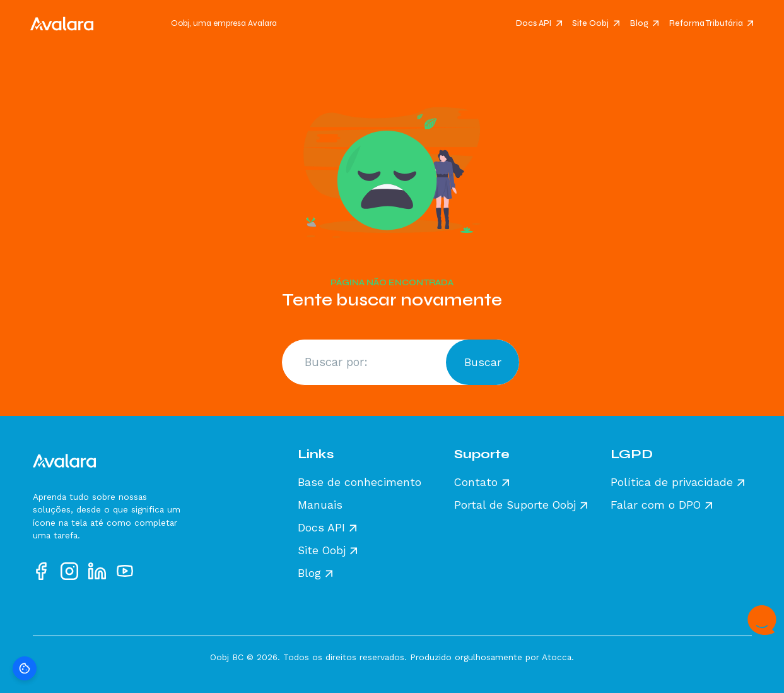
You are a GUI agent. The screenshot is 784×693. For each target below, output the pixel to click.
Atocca (557, 657)
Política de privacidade (672, 483)
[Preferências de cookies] (25, 668)
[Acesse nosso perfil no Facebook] (42, 571)
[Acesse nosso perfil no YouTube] (125, 571)
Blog (639, 23)
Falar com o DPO (656, 506)
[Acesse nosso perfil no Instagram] (69, 571)
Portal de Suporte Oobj (515, 506)
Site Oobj (590, 23)
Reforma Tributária (706, 23)
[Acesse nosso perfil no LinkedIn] (97, 571)
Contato (476, 483)
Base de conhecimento (360, 483)
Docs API (534, 23)
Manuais (320, 506)
